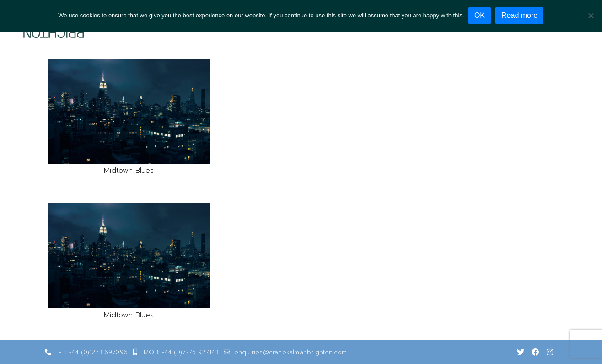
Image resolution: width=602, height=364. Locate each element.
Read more (520, 15)
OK (480, 15)
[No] (591, 16)
